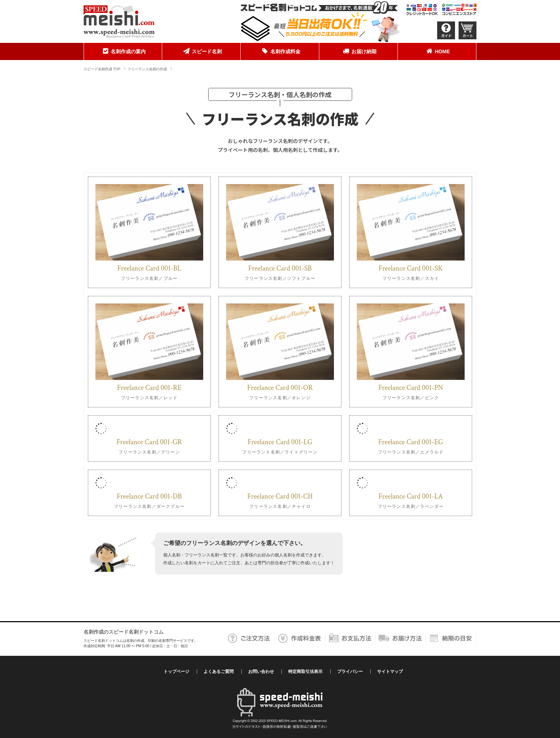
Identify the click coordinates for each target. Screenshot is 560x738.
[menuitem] (123, 51)
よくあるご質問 (219, 672)
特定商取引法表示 (305, 672)
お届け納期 (359, 51)
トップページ (176, 672)
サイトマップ (390, 672)
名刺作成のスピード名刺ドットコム (124, 632)
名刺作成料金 (280, 51)
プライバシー (350, 672)
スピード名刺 (201, 51)
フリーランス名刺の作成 (147, 69)
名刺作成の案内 (123, 51)
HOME (437, 51)
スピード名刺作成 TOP (102, 69)
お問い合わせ (261, 672)
